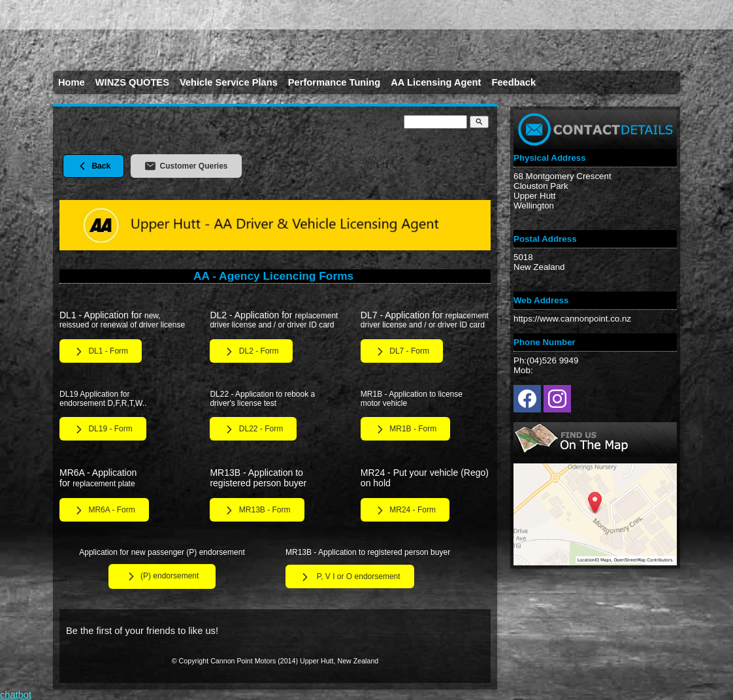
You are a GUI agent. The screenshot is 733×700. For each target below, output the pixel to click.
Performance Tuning (334, 82)
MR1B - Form (405, 429)
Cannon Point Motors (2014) (254, 661)
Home (72, 82)
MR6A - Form (104, 510)
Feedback (513, 82)
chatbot (16, 695)
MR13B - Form (257, 510)
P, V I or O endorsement (350, 577)
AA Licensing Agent (436, 82)
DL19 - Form (103, 429)
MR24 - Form (405, 510)
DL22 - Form (253, 429)
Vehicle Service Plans (229, 82)
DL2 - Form (251, 352)
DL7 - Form (402, 352)
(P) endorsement (162, 576)
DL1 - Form (101, 352)
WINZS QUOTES (132, 82)
